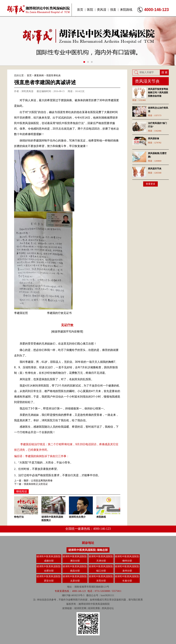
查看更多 (151, 184)
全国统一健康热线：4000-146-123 (88, 529)
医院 (90, 10)
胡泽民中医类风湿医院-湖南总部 (88, 550)
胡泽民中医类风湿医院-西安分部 (49, 579)
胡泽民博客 (94, 608)
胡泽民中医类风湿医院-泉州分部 (127, 569)
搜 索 (164, 72)
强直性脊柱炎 (53, 75)
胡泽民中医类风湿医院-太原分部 (75, 579)
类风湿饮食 (154, 138)
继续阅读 (21, 491)
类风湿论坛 (108, 608)
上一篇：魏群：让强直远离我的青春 (33, 481)
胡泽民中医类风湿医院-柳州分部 (127, 559)
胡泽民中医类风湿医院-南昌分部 (75, 569)
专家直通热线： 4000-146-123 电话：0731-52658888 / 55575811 (88, 591)
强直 (113, 10)
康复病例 (39, 75)
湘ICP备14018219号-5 (73, 595)
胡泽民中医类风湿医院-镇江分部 (101, 569)
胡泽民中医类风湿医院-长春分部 (127, 579)
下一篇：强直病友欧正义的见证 (31, 484)
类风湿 (102, 10)
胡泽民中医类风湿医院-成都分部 (49, 559)
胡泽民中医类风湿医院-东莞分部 (101, 579)
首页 (80, 10)
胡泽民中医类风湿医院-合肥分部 (49, 569)
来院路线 (126, 10)
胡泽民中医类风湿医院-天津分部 (101, 559)
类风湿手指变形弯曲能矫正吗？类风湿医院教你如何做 (158, 93)
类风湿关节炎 (155, 169)
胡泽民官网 (80, 608)
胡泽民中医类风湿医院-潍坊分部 (75, 559)
